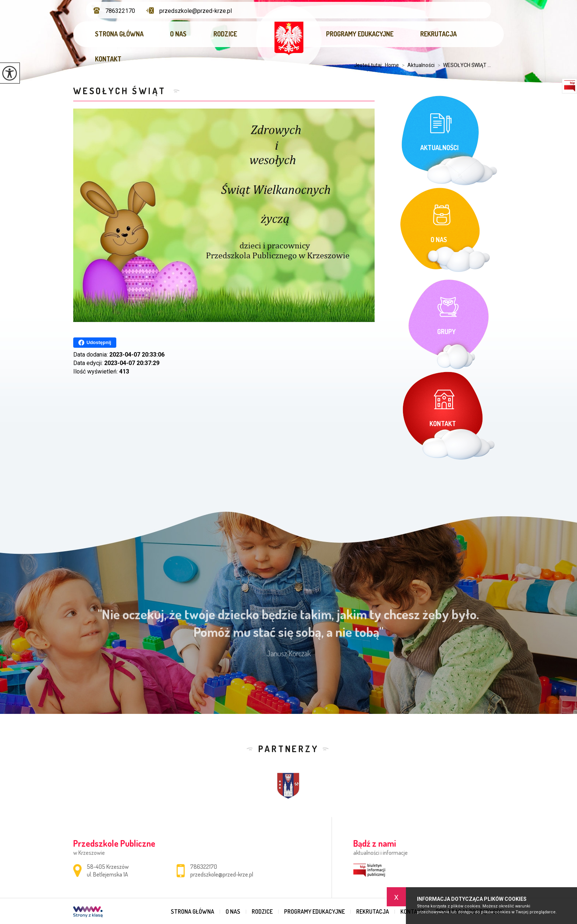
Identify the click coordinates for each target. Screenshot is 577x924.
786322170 (114, 11)
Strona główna (119, 34)
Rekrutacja (438, 34)
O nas (178, 34)
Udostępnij (95, 343)
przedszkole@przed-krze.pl (189, 11)
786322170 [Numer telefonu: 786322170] (204, 867)
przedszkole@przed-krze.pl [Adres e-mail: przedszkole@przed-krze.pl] (222, 874)
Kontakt (108, 59)
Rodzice (225, 34)
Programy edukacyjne (360, 34)
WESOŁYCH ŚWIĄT (121, 91)
